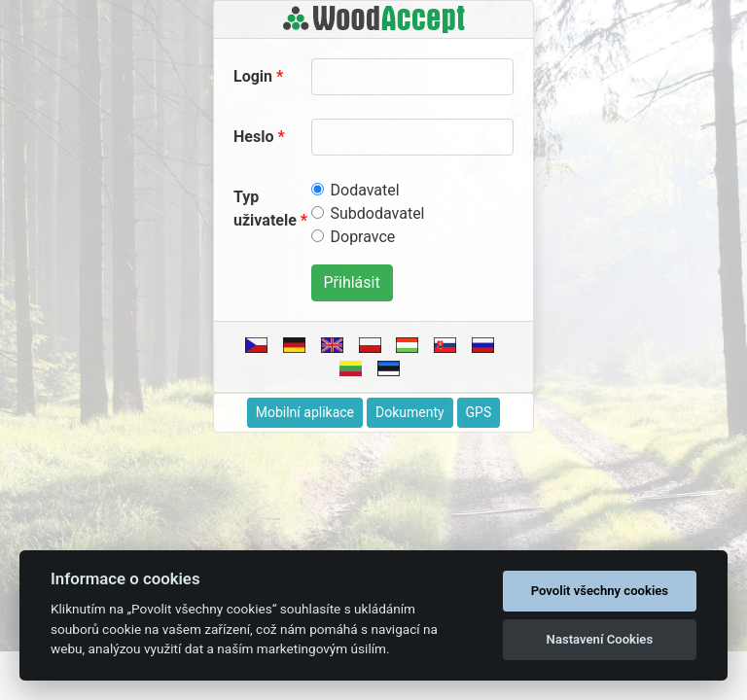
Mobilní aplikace (305, 412)
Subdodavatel (378, 213)
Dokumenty (410, 412)
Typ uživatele (265, 209)
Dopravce (363, 237)
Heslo (253, 137)
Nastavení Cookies (600, 639)
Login (253, 76)
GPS (479, 412)
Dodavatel (365, 190)
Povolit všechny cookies (600, 591)
